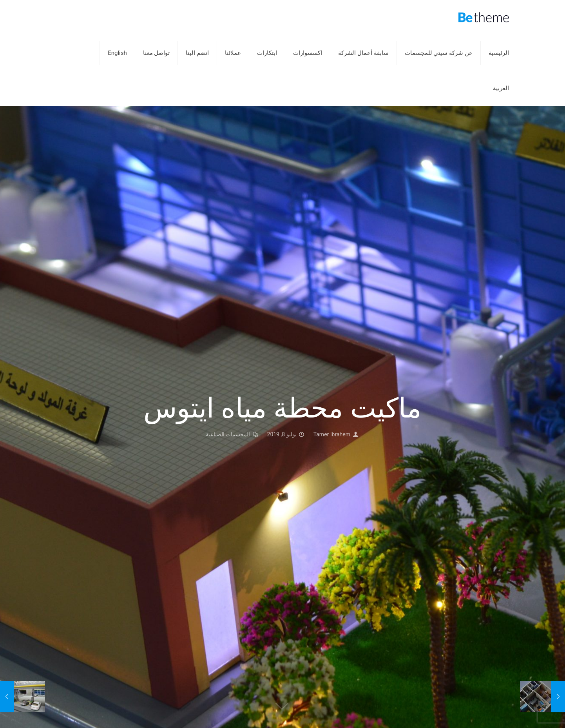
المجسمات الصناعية (228, 434)
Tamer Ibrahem (332, 434)
